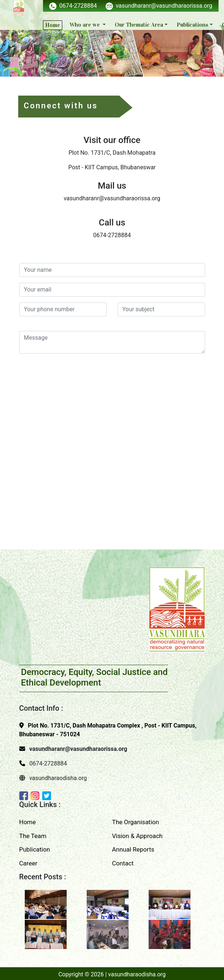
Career (28, 863)
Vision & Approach (137, 836)
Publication (35, 849)
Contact (123, 863)
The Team (33, 836)
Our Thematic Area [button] (139, 25)
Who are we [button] (85, 25)
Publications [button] (192, 25)
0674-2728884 (73, 6)
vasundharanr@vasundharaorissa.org (159, 6)
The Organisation (136, 822)
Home (53, 25)
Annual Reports (133, 849)
